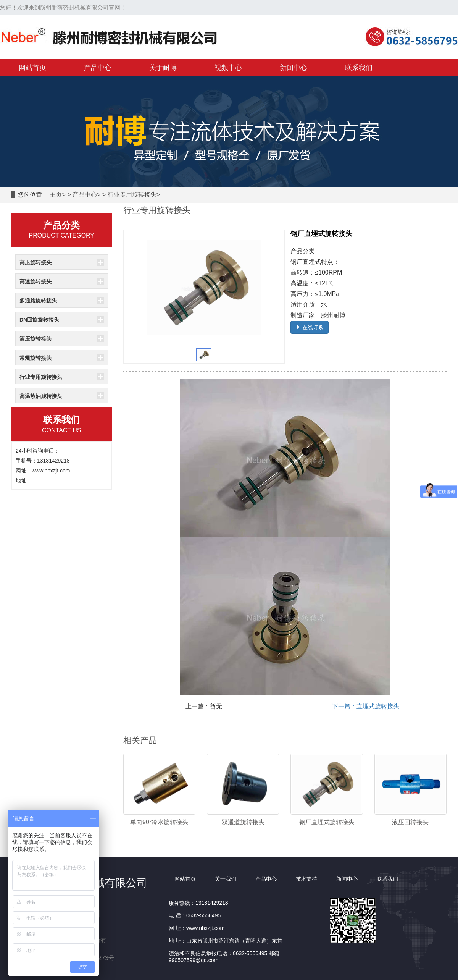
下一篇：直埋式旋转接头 (366, 706)
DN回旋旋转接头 (39, 320)
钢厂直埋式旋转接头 (327, 822)
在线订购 (310, 327)
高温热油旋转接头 (41, 396)
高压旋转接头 (35, 262)
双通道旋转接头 (243, 822)
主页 (56, 195)
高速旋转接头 (35, 281)
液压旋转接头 (35, 339)
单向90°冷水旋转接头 (159, 822)
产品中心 (85, 195)
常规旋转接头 (35, 358)
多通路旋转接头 (38, 301)
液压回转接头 (410, 822)
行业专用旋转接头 (132, 195)
